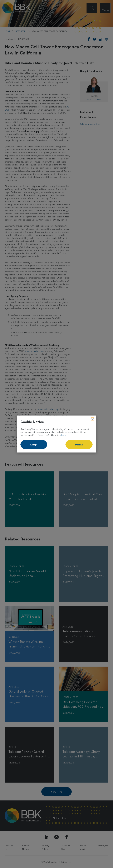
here (64, 435)
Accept (34, 444)
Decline (79, 444)
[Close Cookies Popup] (93, 419)
